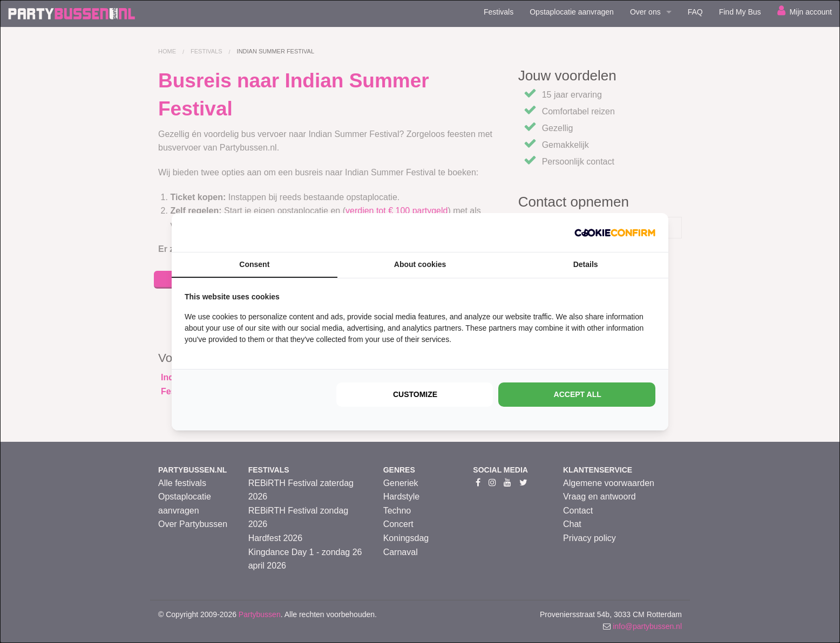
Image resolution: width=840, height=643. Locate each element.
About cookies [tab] (420, 264)
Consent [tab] (254, 264)
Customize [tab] (415, 394)
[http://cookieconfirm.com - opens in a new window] (615, 232)
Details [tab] (586, 264)
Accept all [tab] (578, 394)
